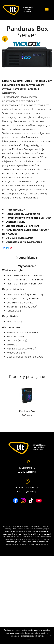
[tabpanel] (27, 57)
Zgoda (27, 640)
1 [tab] (27, 71)
